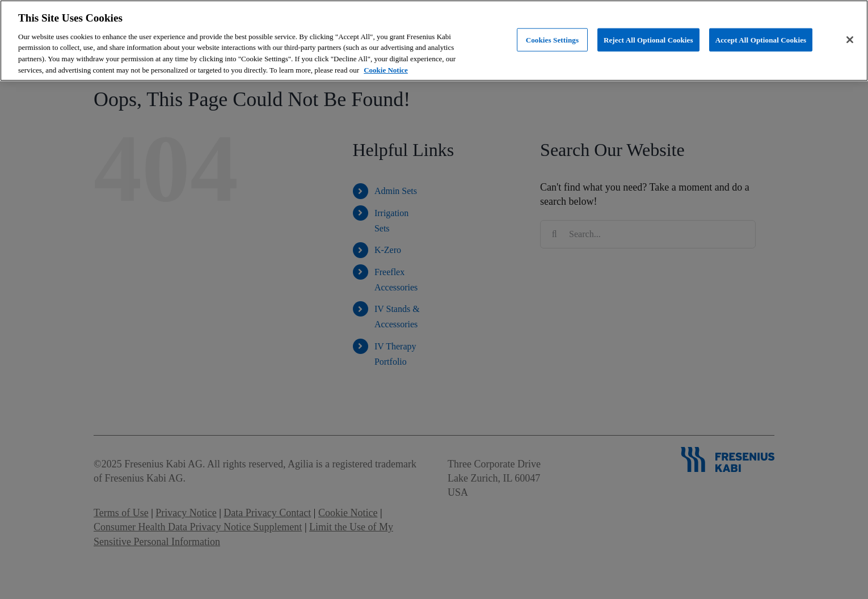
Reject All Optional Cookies (648, 39)
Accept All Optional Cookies (761, 39)
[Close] (850, 40)
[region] (434, 41)
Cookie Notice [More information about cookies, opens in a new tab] (386, 70)
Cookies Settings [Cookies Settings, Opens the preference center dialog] (552, 39)
